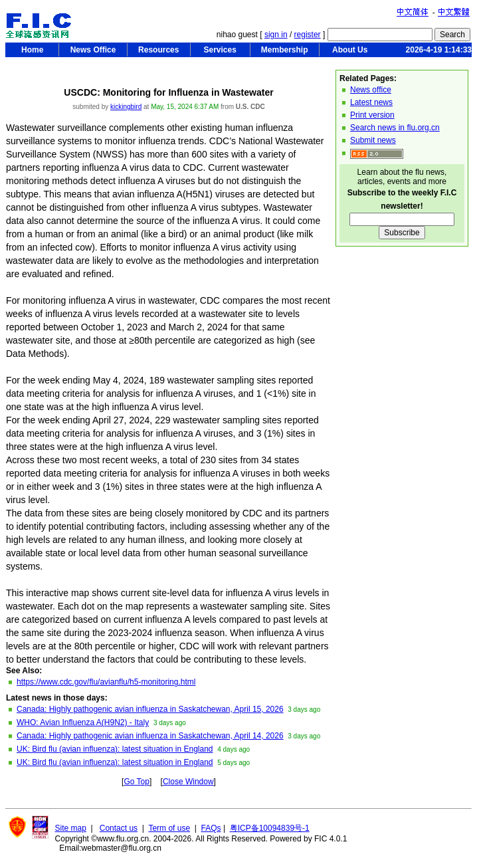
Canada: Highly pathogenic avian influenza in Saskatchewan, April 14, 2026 (150, 736)
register (308, 35)
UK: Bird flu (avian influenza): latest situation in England (115, 749)
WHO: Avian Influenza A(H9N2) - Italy (83, 722)
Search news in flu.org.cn (395, 128)
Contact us (119, 828)
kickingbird (126, 107)
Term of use (169, 828)
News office (371, 90)
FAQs (211, 828)
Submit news (373, 140)
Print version (372, 115)
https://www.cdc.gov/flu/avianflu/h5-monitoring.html (106, 682)
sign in (276, 35)
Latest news (371, 102)
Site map (71, 828)
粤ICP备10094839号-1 (270, 828)
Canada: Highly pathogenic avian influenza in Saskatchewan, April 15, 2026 (150, 709)
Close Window (188, 782)
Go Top (136, 782)
